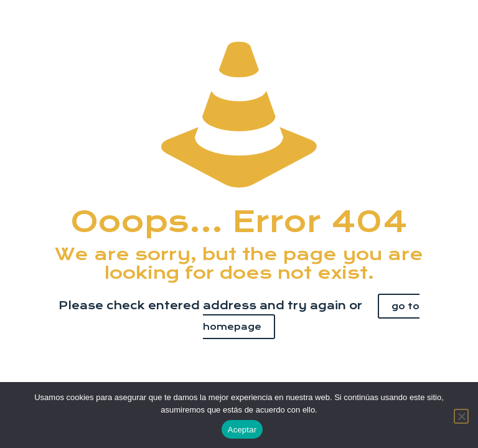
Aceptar (242, 430)
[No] (461, 416)
